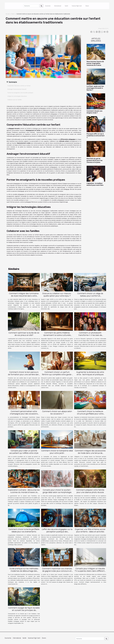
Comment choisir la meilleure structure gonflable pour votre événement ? (90, 414)
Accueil (8, 14)
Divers (87, 6)
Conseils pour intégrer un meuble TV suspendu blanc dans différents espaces (90, 571)
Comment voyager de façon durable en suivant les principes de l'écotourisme (24, 610)
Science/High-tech (77, 6)
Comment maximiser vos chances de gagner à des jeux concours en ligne (57, 571)
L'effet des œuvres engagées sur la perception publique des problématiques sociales (57, 532)
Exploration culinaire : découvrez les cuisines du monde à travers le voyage (24, 492)
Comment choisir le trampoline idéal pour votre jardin (57, 452)
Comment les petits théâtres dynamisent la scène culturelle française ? (57, 335)
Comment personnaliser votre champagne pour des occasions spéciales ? (24, 414)
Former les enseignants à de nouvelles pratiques (20, 93)
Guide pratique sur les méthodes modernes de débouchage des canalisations (24, 571)
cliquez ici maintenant (35, 200)
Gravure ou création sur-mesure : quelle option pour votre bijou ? (57, 295)
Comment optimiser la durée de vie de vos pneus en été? (24, 334)
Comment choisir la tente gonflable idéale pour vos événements (24, 530)
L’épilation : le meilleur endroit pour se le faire (95, 184)
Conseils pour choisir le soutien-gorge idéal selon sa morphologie (57, 491)
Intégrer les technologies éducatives (17, 96)
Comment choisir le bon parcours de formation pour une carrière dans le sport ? (24, 374)
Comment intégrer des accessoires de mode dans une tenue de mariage (90, 453)
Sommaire (13, 82)
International (58, 6)
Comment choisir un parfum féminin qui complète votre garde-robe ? (57, 374)
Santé (66, 6)
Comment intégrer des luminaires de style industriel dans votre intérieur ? (24, 296)
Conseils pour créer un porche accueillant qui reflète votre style (24, 452)
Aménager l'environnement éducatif (17, 89)
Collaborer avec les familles (15, 100)
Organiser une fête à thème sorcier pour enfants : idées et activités (90, 530)
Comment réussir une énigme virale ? (94, 112)
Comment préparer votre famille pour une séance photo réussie (90, 491)
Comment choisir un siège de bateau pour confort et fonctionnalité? (90, 296)
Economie (48, 6)
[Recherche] (31, 6)
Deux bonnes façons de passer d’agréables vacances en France (95, 63)
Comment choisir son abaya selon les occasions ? (57, 413)
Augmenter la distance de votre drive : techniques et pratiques (90, 373)
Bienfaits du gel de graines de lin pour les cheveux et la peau (95, 160)
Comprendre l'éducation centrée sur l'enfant (19, 86)
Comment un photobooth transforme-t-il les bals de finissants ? (90, 335)
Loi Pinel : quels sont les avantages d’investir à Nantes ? (95, 88)
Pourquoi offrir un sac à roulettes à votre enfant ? (96, 136)
